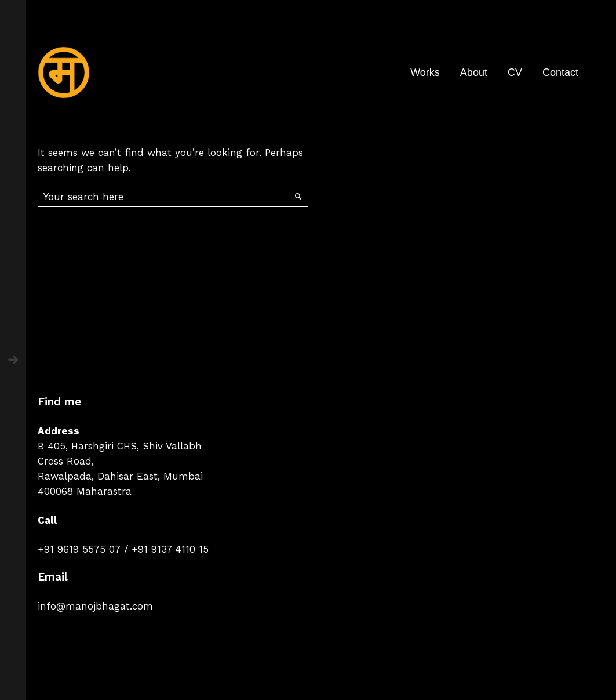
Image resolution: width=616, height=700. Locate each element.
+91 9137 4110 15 (170, 549)
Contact (560, 72)
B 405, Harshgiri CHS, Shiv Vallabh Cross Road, (120, 454)
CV (515, 72)
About (474, 72)
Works (425, 72)
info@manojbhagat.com (95, 606)
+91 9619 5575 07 (79, 549)
